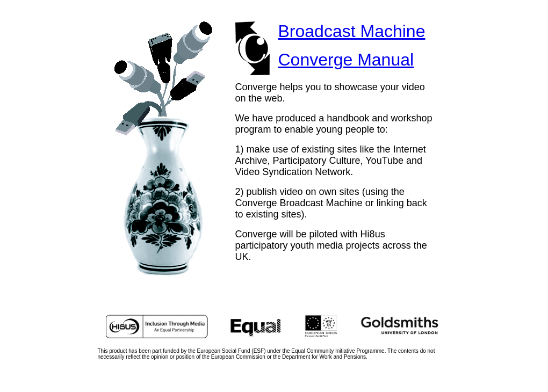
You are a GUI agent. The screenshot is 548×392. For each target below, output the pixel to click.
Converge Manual (346, 60)
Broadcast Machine (352, 31)
